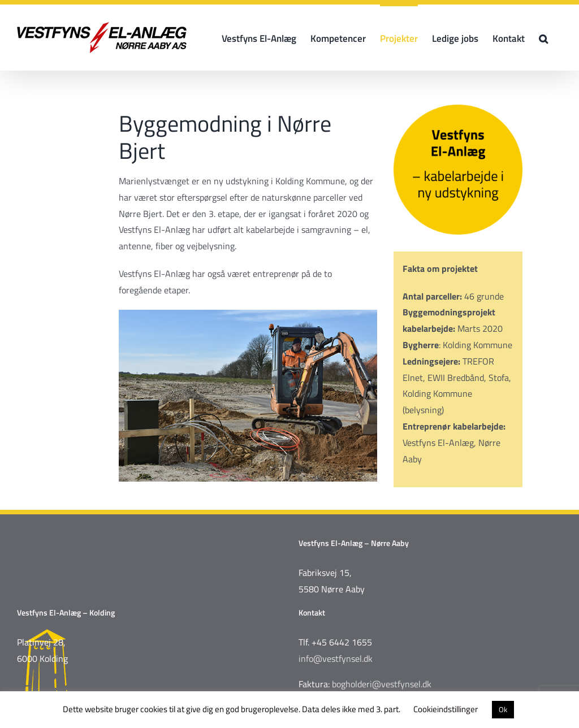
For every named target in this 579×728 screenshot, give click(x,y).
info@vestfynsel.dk (336, 658)
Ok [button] (503, 709)
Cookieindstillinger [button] (446, 709)
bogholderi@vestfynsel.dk (382, 684)
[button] (543, 38)
